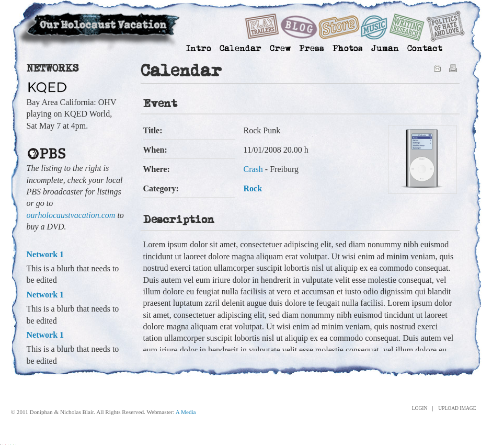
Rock (253, 188)
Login (420, 409)
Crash (253, 169)
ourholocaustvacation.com (71, 215)
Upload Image (457, 409)
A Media (186, 412)
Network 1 (45, 254)
